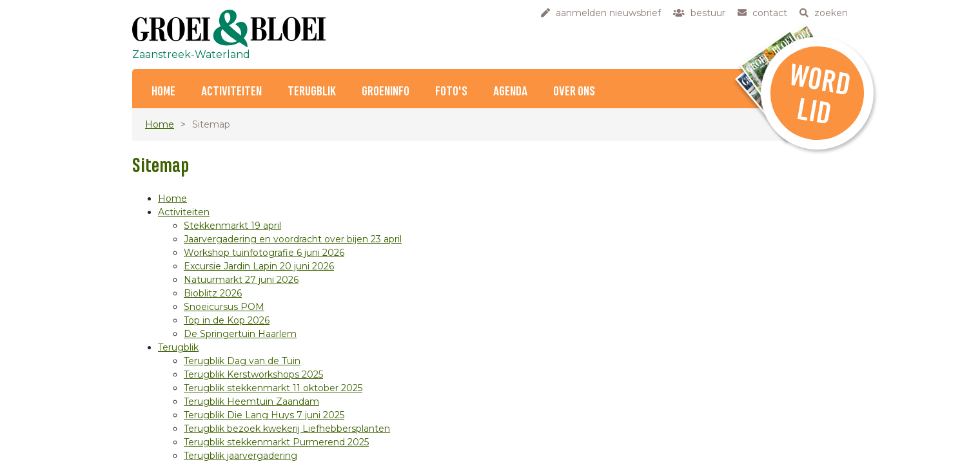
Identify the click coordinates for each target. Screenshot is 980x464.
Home (163, 92)
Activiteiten (231, 92)
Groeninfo (386, 92)
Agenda (510, 92)
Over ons (574, 92)
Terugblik (312, 92)
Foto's (451, 92)
